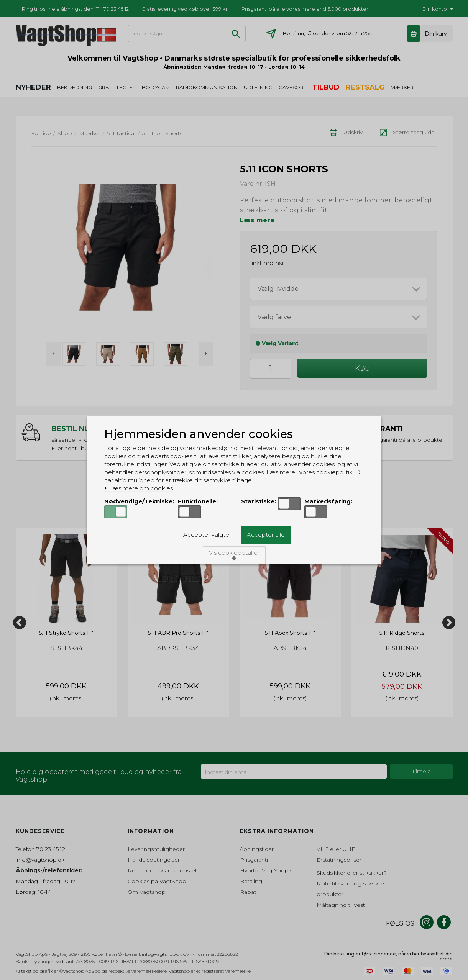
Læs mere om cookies (139, 488)
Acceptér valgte (206, 535)
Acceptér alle (266, 535)
